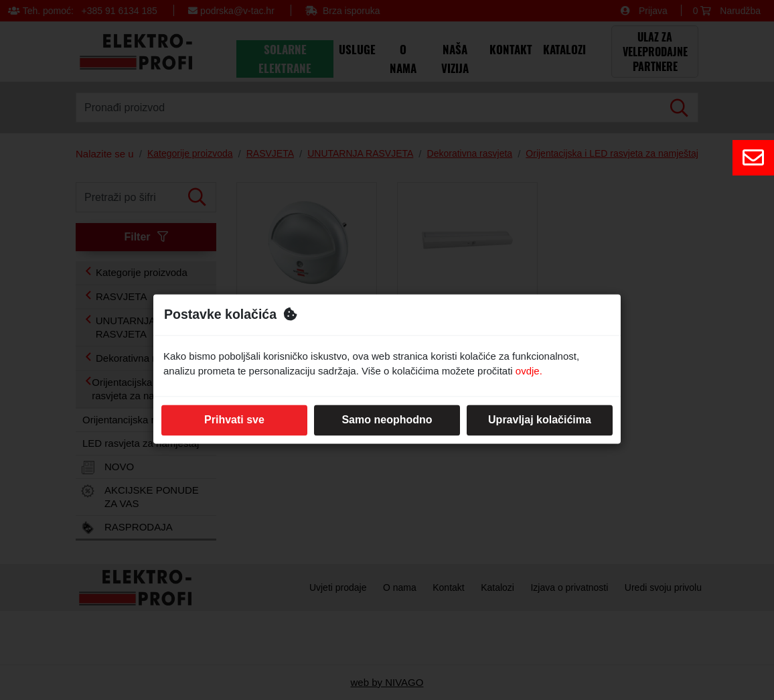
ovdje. (529, 371)
